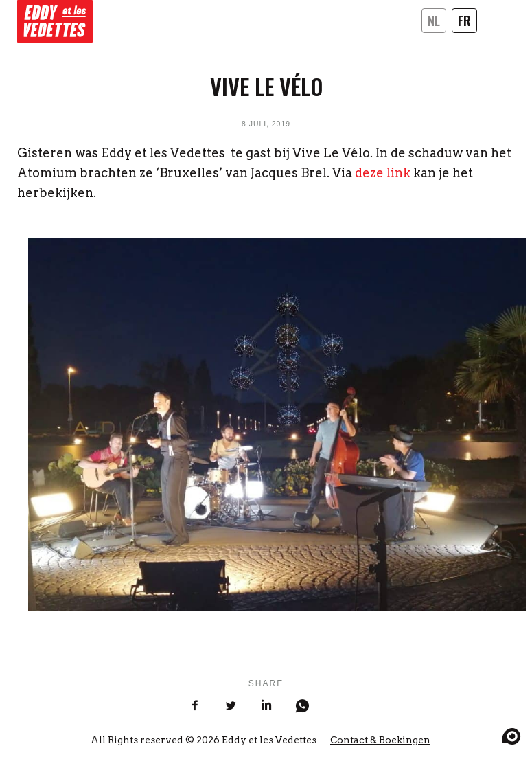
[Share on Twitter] (231, 707)
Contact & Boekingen (380, 740)
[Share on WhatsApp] (302, 707)
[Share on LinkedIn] (266, 707)
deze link (383, 173)
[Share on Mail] (338, 714)
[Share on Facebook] (195, 707)
